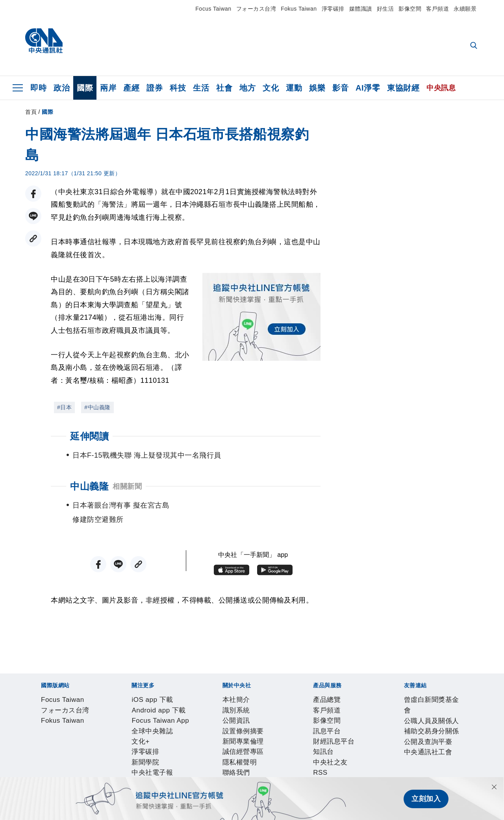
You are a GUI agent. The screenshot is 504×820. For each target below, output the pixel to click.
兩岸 (108, 88)
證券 (155, 88)
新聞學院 (293, 722)
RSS (251, 765)
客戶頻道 (437, 9)
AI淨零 (368, 88)
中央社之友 (226, 765)
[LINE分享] (33, 216)
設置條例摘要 (134, 744)
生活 (201, 88)
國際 (85, 88)
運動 (294, 88)
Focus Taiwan (213, 9)
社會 (224, 88)
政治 (62, 88)
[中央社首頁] (44, 43)
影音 (340, 88)
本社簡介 (40, 744)
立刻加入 (426, 799)
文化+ (240, 722)
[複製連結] (33, 238)
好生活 (385, 9)
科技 (178, 88)
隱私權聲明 (262, 744)
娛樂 (317, 88)
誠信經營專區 (222, 744)
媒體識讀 (361, 9)
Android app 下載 (97, 722)
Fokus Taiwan (299, 9)
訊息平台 (127, 765)
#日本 (64, 407)
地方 (247, 88)
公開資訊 (98, 744)
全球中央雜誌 (208, 722)
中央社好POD (374, 722)
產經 (131, 88)
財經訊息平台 (164, 765)
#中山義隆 (97, 407)
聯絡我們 (295, 744)
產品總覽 (40, 765)
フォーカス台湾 (256, 9)
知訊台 (196, 765)
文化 (271, 88)
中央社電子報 (329, 722)
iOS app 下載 (47, 722)
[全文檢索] (474, 46)
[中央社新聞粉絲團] (28, 680)
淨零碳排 (333, 9)
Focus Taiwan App (156, 722)
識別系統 (69, 744)
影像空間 (410, 9)
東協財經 (403, 88)
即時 (38, 88)
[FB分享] (33, 194)
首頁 (31, 112)
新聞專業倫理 (178, 744)
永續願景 (465, 9)
